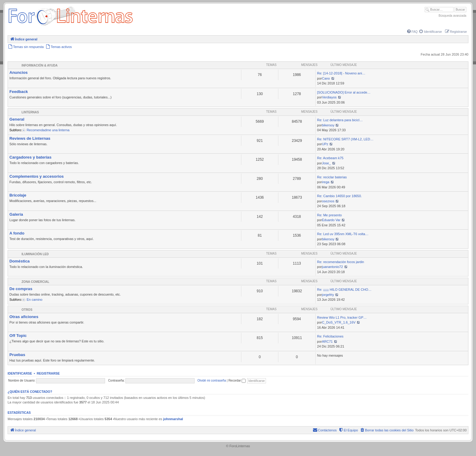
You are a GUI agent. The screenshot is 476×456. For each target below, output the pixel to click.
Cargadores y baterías (31, 157)
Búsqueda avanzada (452, 16)
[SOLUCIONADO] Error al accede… (344, 92)
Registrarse (48, 373)
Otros (27, 310)
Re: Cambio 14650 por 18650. (340, 196)
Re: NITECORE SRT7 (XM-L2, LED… (345, 139)
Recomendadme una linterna (48, 130)
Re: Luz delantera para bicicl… (340, 120)
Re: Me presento (330, 215)
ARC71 (327, 341)
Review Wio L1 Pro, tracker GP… (342, 317)
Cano (326, 78)
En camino (34, 300)
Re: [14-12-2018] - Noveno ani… (341, 73)
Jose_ (326, 163)
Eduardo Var (331, 220)
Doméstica (20, 261)
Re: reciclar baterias (332, 177)
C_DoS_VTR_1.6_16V (339, 322)
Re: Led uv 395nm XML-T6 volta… (343, 234)
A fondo (17, 233)
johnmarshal (173, 419)
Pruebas (17, 355)
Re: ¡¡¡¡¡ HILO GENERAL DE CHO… (344, 290)
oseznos (328, 201)
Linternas (30, 112)
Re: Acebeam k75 (330, 158)
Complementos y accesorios (37, 176)
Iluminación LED (35, 254)
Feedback (19, 92)
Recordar (237, 381)
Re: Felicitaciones (330, 336)
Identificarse (20, 373)
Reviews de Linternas (30, 138)
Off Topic (18, 336)
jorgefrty (328, 295)
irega (325, 182)
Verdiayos (329, 97)
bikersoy (328, 125)
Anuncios (19, 72)
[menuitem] (412, 32)
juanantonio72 (332, 267)
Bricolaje (18, 195)
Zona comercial (35, 282)
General (17, 119)
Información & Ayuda (40, 65)
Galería (16, 214)
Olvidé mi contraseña (212, 381)
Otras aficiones (24, 317)
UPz (325, 144)
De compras (21, 289)
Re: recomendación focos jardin (341, 262)
